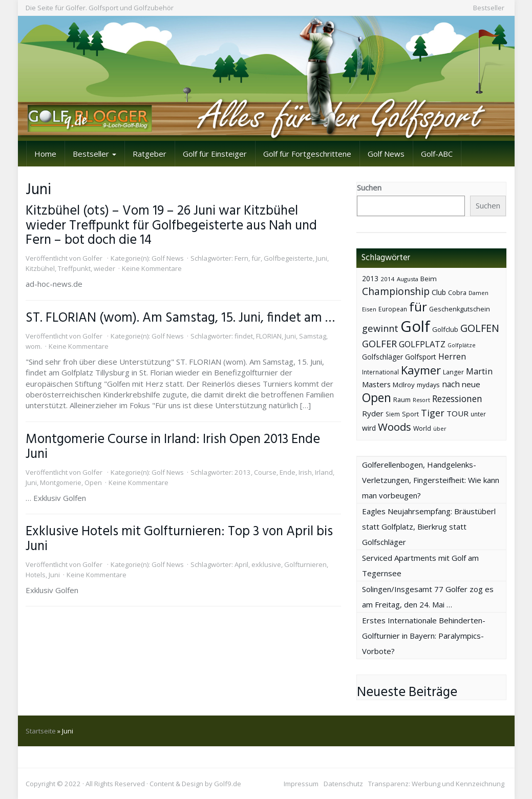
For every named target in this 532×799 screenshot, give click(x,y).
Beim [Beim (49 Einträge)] (429, 279)
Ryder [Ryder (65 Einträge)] (373, 413)
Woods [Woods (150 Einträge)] (395, 427)
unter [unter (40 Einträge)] (478, 414)
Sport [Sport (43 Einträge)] (410, 414)
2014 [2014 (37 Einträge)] (388, 279)
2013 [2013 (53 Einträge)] (370, 278)
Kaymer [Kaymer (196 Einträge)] (421, 370)
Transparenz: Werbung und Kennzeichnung (436, 784)
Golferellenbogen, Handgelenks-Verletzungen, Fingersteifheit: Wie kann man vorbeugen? (431, 480)
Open (93, 482)
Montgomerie (61, 482)
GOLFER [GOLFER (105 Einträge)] (379, 344)
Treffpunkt (74, 268)
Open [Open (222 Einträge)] (377, 398)
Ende (288, 472)
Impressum (301, 784)
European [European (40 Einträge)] (393, 309)
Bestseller (489, 8)
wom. (34, 346)
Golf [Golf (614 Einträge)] (415, 326)
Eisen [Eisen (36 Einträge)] (369, 309)
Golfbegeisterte (288, 258)
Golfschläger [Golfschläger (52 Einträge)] (382, 357)
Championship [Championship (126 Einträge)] (396, 291)
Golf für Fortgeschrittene (307, 154)
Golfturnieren (305, 564)
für (256, 258)
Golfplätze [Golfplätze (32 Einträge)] (462, 345)
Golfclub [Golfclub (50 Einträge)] (445, 329)
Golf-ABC (437, 154)
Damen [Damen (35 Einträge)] (478, 293)
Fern (241, 258)
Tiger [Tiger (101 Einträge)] (433, 413)
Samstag (313, 336)
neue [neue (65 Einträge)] (471, 384)
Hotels (36, 575)
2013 (243, 472)
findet (244, 336)
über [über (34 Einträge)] (440, 428)
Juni (322, 258)
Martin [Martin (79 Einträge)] (479, 371)
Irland (324, 472)
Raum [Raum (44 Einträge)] (402, 400)
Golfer (92, 258)
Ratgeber (150, 154)
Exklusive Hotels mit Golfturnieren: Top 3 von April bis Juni (179, 539)
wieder (104, 268)
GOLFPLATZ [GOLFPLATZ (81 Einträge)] (422, 344)
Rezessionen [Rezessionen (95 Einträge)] (457, 398)
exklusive (266, 564)
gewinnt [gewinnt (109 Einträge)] (380, 328)
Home (45, 154)
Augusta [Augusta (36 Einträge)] (408, 279)
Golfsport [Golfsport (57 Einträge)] (421, 357)
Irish (305, 472)
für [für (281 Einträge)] (418, 307)
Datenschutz (343, 784)
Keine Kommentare (152, 268)
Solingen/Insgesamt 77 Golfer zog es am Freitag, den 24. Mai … (428, 597)
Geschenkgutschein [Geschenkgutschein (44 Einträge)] (460, 309)
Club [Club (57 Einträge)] (439, 292)
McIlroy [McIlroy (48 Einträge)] (404, 385)
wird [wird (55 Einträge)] (369, 428)
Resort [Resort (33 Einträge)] (421, 400)
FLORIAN (269, 336)
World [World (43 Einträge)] (422, 428)
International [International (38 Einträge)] (380, 372)
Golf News (386, 154)
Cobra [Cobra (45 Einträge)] (457, 292)
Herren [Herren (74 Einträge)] (452, 356)
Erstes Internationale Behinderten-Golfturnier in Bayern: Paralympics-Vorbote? (424, 636)
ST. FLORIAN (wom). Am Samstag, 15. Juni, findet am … (180, 318)
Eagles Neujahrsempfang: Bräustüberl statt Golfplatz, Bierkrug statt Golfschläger (429, 527)
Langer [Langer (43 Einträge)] (453, 372)
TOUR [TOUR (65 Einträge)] (457, 413)
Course (265, 472)
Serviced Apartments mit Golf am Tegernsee (420, 565)
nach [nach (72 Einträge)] (451, 384)
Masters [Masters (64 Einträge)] (376, 384)
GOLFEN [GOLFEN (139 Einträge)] (480, 328)
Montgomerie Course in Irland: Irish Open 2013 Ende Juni (173, 447)
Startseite (41, 731)
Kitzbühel (40, 268)
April (241, 564)
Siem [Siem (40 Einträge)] (393, 414)
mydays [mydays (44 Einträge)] (428, 385)
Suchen (369, 187)
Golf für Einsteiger (215, 154)
